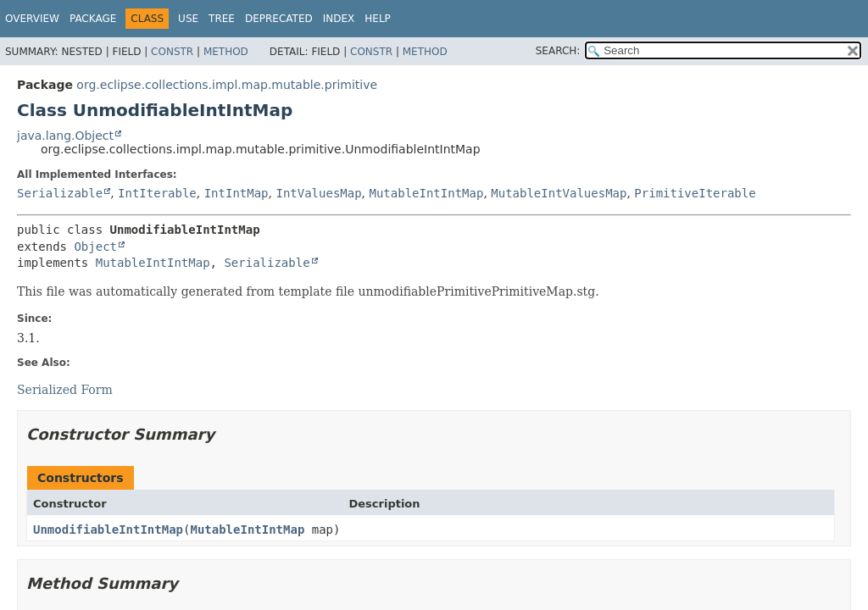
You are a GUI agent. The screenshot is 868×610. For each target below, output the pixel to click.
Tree (222, 19)
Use (188, 19)
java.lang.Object (65, 136)
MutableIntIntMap (427, 193)
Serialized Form (65, 390)
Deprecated (279, 19)
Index (339, 19)
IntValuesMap (318, 193)
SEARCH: (558, 51)
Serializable (60, 193)
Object (95, 247)
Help (378, 19)
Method (226, 52)
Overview (32, 19)
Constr (172, 52)
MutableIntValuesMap (559, 193)
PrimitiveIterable (695, 193)
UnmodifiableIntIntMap (108, 530)
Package (93, 19)
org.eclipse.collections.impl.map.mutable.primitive (227, 85)
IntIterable (157, 193)
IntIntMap (236, 193)
